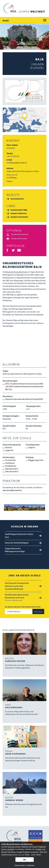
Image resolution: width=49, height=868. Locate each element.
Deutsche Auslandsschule (16, 272)
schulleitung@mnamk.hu (17, 163)
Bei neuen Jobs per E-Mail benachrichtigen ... (24, 607)
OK (24, 860)
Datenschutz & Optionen (25, 865)
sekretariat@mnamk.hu (12, 490)
